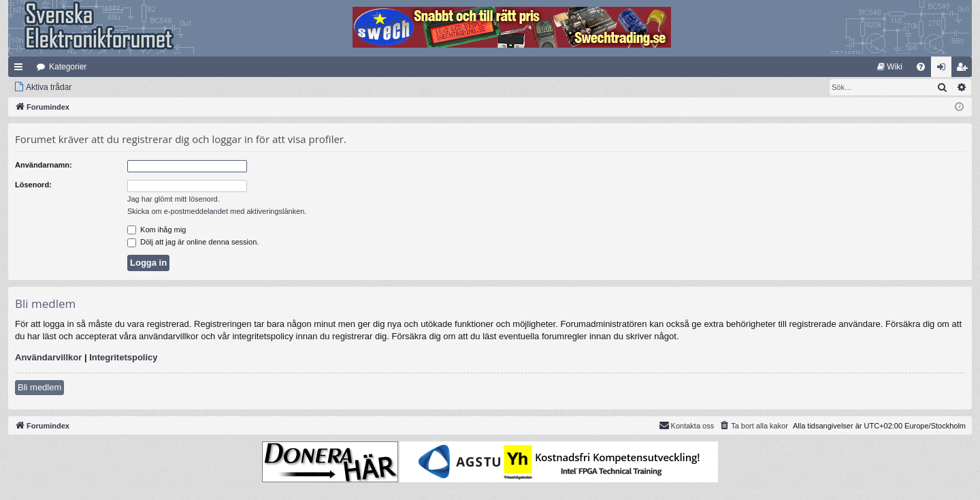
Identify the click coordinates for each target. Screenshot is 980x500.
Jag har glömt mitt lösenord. (174, 199)
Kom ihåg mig (157, 230)
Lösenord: (33, 185)
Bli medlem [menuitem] (965, 69)
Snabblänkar (21, 69)
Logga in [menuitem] (944, 69)
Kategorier (68, 67)
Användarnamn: (44, 165)
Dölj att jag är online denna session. (193, 242)
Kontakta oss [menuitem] (687, 425)
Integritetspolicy (123, 357)
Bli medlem (39, 387)
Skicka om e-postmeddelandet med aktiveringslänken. (217, 211)
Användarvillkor (48, 357)
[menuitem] (890, 67)
